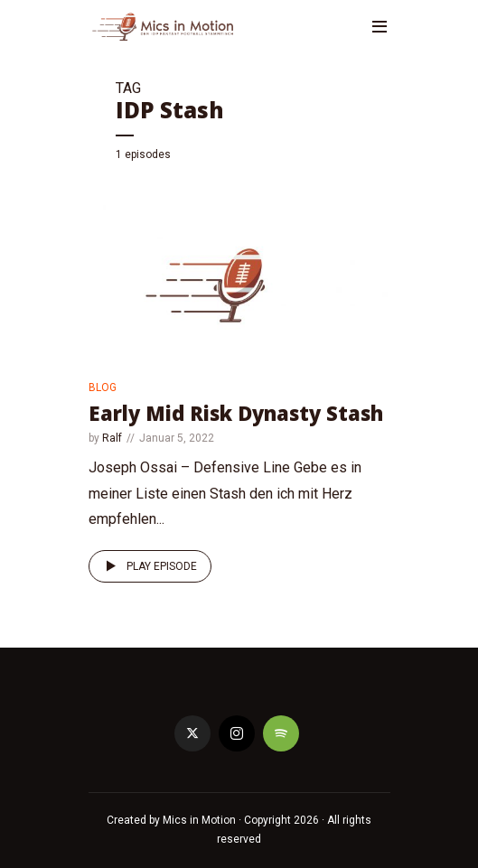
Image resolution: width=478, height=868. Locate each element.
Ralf (112, 438)
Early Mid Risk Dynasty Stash (236, 413)
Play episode (148, 566)
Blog (103, 387)
